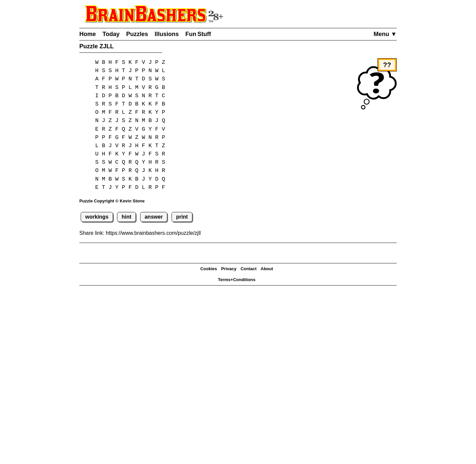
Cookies (209, 269)
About (267, 269)
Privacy (229, 269)
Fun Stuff (198, 34)
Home (88, 34)
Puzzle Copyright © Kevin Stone (112, 201)
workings (97, 217)
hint (126, 217)
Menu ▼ (385, 34)
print (182, 217)
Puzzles (137, 34)
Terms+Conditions (237, 280)
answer (154, 217)
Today (111, 34)
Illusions (167, 34)
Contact (249, 269)
